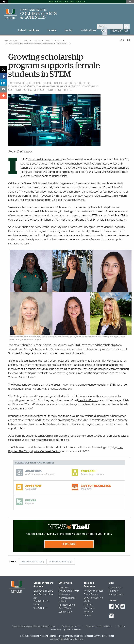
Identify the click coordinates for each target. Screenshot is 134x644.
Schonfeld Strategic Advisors (46, 159)
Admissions (64, 595)
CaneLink (89, 605)
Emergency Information (71, 626)
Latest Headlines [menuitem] (28, 30)
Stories (36, 40)
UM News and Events (69, 591)
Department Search (93, 598)
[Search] (127, 26)
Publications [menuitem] (88, 30)
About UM (64, 588)
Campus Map (115, 588)
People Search (91, 594)
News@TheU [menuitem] (120, 31)
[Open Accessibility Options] (4, 2)
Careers (88, 615)
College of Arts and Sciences (68, 200)
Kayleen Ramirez (78, 196)
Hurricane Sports (67, 605)
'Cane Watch (65, 608)
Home (25, 40)
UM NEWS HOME (11, 40)
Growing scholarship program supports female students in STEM (40, 44)
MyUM (87, 601)
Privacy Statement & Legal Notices (99, 626)
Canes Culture (66, 612)
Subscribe (69, 544)
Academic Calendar (93, 591)
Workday (88, 612)
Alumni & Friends (67, 598)
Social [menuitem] (68, 30)
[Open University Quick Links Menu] (130, 2)
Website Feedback (74, 630)
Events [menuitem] (52, 30)
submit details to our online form (69, 639)
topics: (12, 562)
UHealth (63, 601)
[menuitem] (105, 31)
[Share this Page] (126, 42)
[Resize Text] (122, 40)
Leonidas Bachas (88, 400)
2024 (47, 40)
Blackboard (89, 608)
